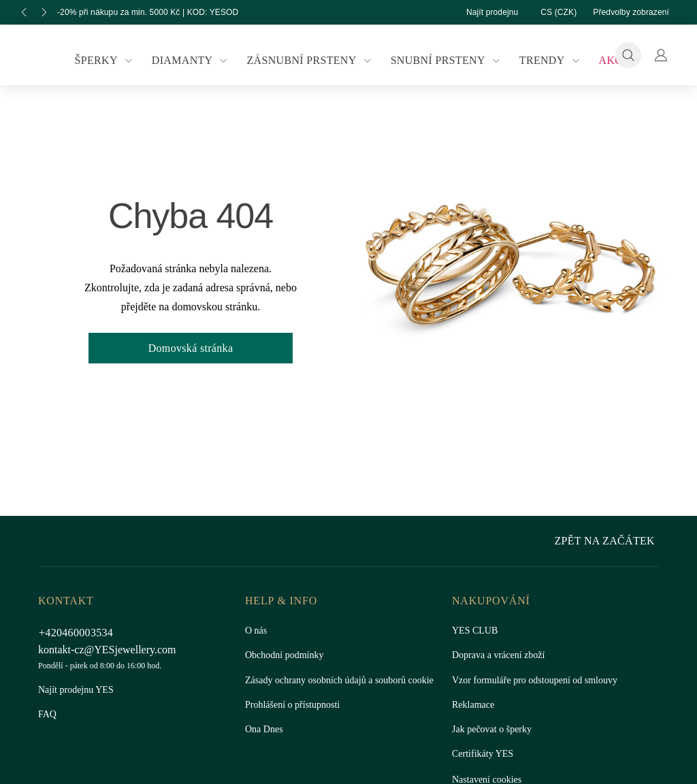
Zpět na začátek (608, 541)
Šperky (112, 61)
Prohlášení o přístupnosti (295, 719)
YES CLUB (473, 631)
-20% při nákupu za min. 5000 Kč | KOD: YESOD (155, 12)
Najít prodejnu (479, 12)
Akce (605, 60)
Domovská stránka (191, 348)
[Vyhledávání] (628, 55)
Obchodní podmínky (287, 655)
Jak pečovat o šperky (495, 730)
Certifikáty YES (481, 754)
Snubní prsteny (444, 61)
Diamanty (195, 61)
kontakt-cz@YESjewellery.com (110, 650)
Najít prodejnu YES (76, 690)
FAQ (47, 715)
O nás (257, 631)
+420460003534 (80, 633)
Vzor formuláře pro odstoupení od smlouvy (540, 681)
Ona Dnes (265, 743)
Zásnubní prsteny (311, 61)
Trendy (546, 61)
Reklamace (474, 705)
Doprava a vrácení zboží (501, 655)
